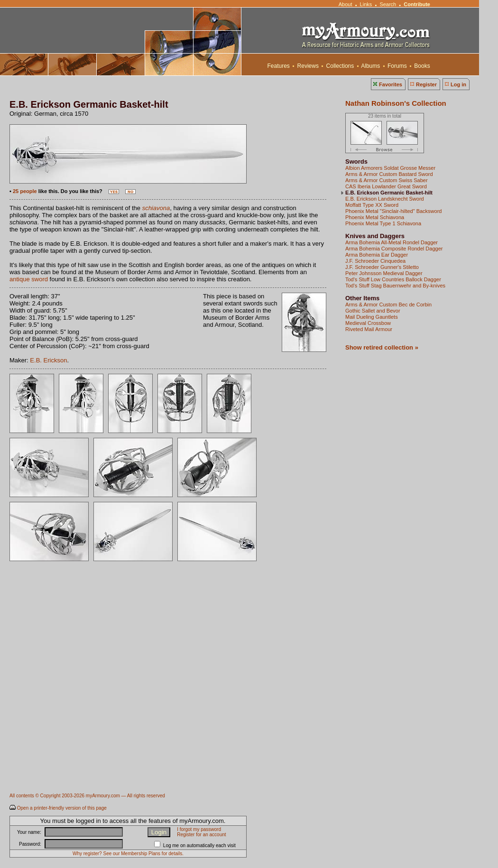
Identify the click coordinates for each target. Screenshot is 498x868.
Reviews (308, 66)
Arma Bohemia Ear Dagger (377, 255)
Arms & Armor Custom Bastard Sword (389, 174)
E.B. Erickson (48, 360)
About (345, 4)
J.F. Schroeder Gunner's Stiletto (382, 267)
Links (366, 4)
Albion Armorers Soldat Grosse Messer (390, 168)
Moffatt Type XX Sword (372, 205)
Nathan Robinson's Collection (396, 103)
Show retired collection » (382, 347)
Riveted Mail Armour (369, 329)
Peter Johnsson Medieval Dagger (384, 273)
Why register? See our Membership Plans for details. (128, 854)
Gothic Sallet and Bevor (373, 311)
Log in (458, 84)
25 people (25, 191)
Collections (340, 66)
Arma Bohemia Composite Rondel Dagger (394, 249)
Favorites (391, 84)
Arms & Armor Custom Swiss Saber (387, 180)
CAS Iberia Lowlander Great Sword (386, 186)
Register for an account (201, 835)
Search (388, 4)
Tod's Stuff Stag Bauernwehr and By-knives (395, 286)
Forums (397, 66)
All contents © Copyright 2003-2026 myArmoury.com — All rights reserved (87, 796)
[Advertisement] (89, 694)
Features (278, 66)
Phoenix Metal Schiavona (375, 217)
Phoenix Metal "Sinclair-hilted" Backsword (393, 211)
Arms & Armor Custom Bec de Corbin (388, 305)
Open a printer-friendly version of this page (62, 808)
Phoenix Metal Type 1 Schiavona (383, 223)
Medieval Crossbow (368, 323)
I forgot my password (199, 829)
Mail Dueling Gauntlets (372, 317)
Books (422, 66)
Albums (371, 66)
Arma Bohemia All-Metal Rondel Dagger (392, 242)
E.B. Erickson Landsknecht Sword (385, 199)
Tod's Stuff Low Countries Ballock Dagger (393, 279)
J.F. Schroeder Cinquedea (375, 261)
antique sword (29, 279)
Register (426, 84)
